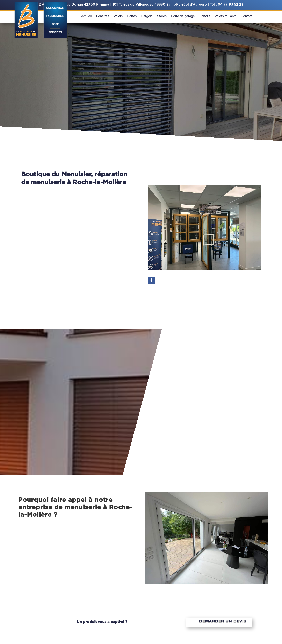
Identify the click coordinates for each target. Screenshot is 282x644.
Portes (132, 16)
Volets (118, 16)
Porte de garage (183, 16)
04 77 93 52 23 (231, 5)
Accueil (86, 16)
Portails (205, 16)
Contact (247, 16)
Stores (162, 16)
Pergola (147, 16)
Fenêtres (103, 16)
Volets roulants (226, 16)
